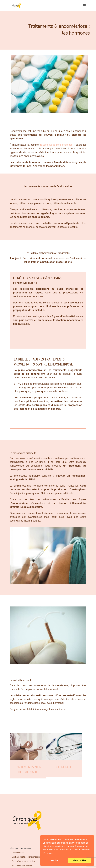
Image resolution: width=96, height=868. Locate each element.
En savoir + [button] (49, 853)
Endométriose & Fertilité (22, 866)
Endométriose (18, 853)
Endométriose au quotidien (23, 861)
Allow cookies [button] (79, 860)
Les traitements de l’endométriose (26, 857)
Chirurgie (64, 767)
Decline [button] (55, 860)
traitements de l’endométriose (56, 145)
